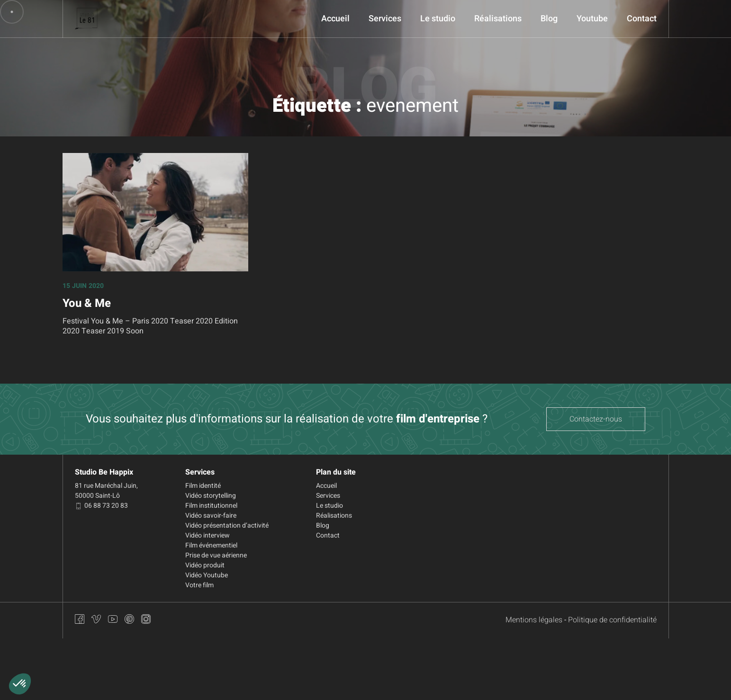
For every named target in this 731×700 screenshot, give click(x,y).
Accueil (335, 19)
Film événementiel (211, 545)
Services (385, 19)
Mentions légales (534, 620)
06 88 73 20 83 (101, 506)
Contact (642, 19)
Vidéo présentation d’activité (227, 525)
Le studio (438, 19)
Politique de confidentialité (612, 620)
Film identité (203, 486)
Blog (549, 19)
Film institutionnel (211, 506)
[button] (20, 684)
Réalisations (498, 19)
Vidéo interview (208, 535)
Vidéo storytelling (211, 496)
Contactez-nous (596, 419)
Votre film (199, 585)
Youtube (592, 19)
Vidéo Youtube (207, 575)
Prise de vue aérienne (216, 555)
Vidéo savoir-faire (211, 516)
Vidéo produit (205, 565)
